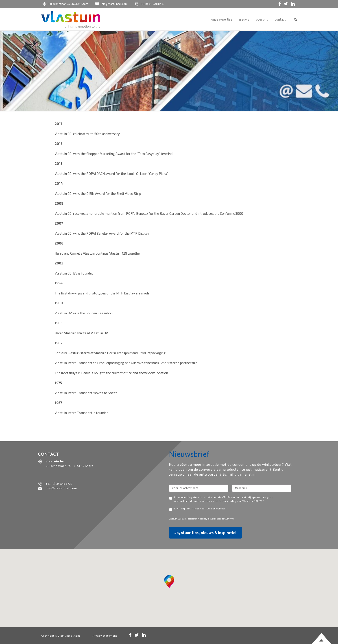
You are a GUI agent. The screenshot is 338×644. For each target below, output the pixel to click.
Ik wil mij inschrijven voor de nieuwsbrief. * (201, 509)
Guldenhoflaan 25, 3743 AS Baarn (65, 4)
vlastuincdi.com (69, 636)
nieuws (244, 19)
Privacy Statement (105, 636)
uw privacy (202, 519)
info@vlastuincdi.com (111, 4)
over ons (262, 19)
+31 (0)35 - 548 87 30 (149, 4)
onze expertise (222, 19)
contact (280, 19)
